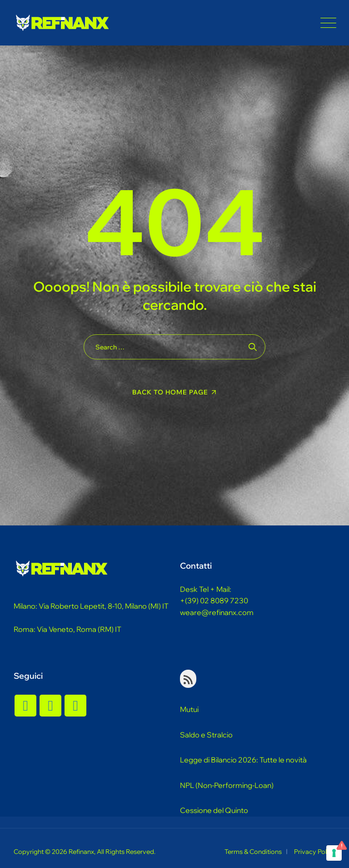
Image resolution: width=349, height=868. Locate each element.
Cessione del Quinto (214, 810)
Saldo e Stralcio (206, 735)
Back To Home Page (170, 392)
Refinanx (81, 852)
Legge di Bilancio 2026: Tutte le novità (243, 760)
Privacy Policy (315, 852)
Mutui (189, 709)
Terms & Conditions (253, 852)
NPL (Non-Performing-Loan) (227, 785)
